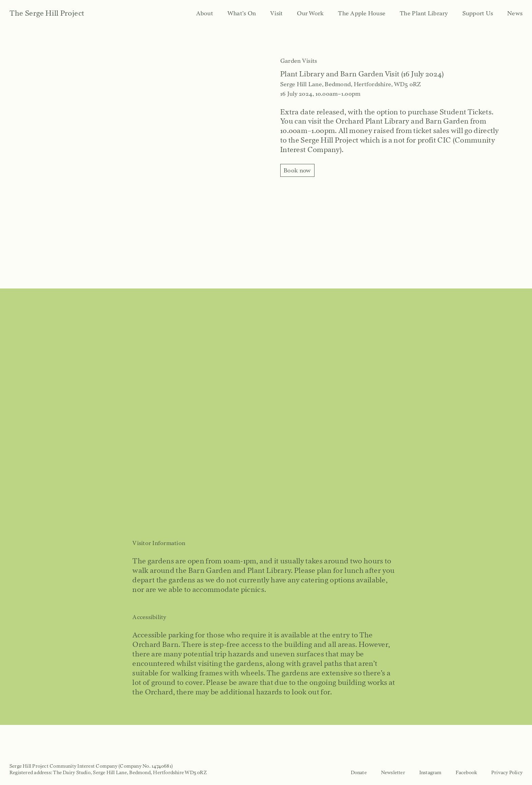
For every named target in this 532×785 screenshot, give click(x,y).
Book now (297, 170)
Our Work (310, 13)
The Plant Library (424, 13)
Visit (276, 13)
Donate (359, 772)
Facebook (466, 772)
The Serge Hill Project (47, 13)
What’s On (242, 13)
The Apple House (362, 13)
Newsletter (393, 772)
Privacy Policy (507, 772)
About (205, 13)
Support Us (478, 13)
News (515, 13)
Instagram (431, 772)
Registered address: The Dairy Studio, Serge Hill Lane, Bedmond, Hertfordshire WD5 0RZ (108, 772)
